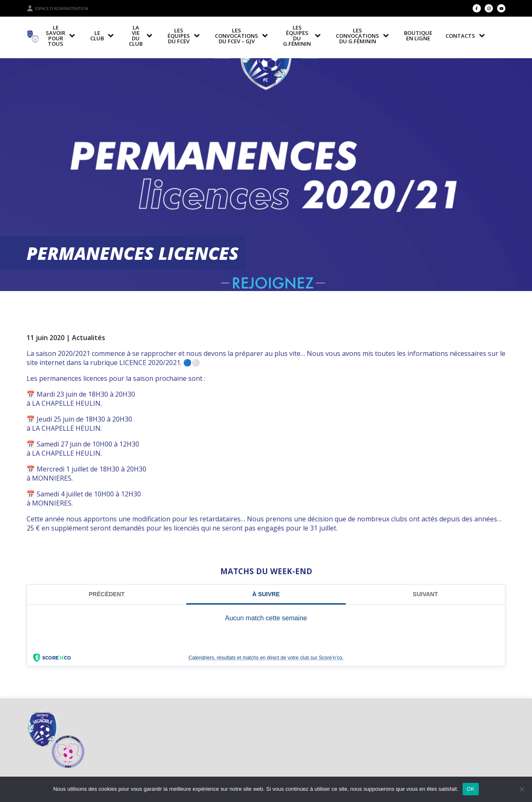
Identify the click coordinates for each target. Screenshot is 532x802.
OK (471, 789)
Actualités (89, 338)
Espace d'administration (57, 8)
